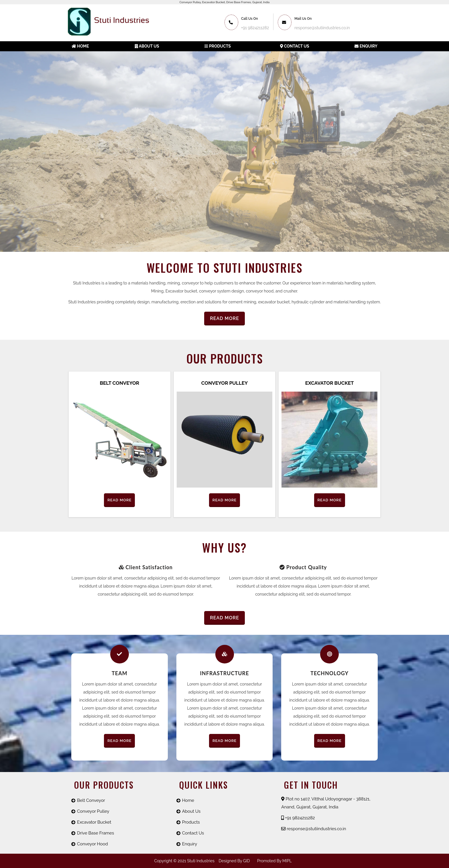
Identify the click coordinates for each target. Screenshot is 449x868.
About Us (191, 811)
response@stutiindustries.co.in (314, 829)
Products (218, 46)
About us (147, 46)
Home (80, 46)
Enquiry (366, 46)
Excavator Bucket (330, 383)
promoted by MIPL (274, 861)
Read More (224, 318)
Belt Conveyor (119, 383)
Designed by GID (234, 861)
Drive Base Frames (95, 833)
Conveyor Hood (92, 844)
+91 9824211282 (255, 28)
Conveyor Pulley (224, 383)
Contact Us (295, 46)
